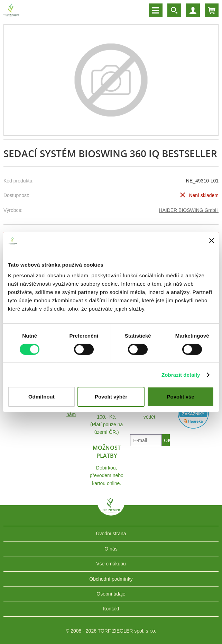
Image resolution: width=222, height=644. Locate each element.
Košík (212, 10)
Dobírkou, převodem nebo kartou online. (107, 476)
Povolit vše (181, 397)
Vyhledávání (174, 10)
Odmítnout (41, 397)
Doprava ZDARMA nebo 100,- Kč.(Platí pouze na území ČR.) (107, 417)
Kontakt (111, 609)
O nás (111, 549)
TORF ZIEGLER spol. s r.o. (111, 510)
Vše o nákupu (111, 564)
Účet (193, 10)
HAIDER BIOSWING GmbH (189, 210)
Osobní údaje (111, 594)
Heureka (193, 413)
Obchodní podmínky (111, 579)
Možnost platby (107, 451)
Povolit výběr (111, 397)
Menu (156, 10)
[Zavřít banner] (212, 241)
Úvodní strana (111, 534)
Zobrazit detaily (181, 375)
